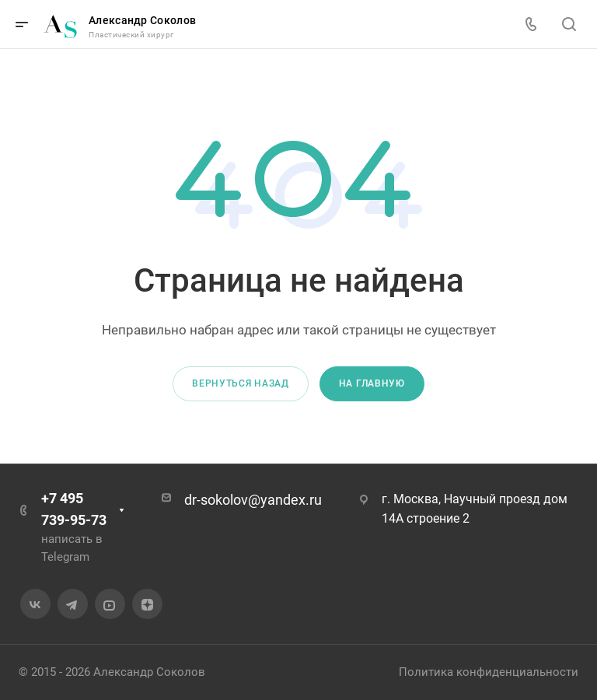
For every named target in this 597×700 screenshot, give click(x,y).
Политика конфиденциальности (489, 672)
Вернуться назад (241, 383)
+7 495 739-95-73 (74, 509)
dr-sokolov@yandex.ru (253, 500)
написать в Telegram (72, 548)
